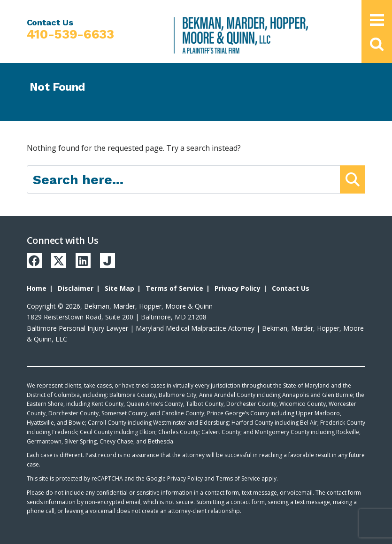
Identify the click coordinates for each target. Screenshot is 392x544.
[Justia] (108, 261)
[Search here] (184, 179)
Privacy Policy (238, 288)
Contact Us (291, 288)
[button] (377, 44)
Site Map (119, 288)
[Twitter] (59, 261)
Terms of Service (174, 288)
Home (37, 288)
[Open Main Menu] (377, 20)
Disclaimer (76, 288)
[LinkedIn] (83, 261)
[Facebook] (34, 261)
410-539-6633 (70, 35)
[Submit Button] (353, 179)
